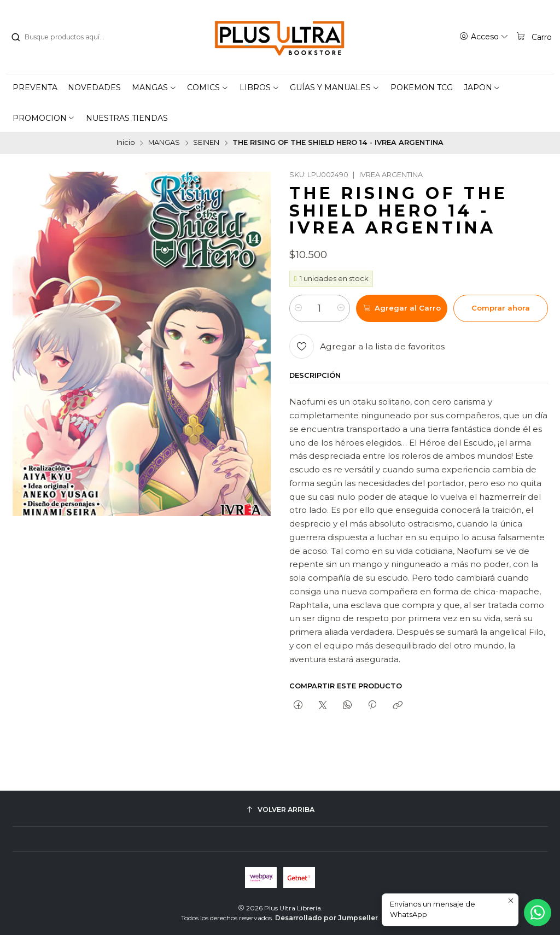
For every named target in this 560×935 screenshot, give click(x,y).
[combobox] (66, 37)
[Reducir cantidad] (298, 308)
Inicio (126, 143)
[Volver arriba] (280, 810)
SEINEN (206, 143)
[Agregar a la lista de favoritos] (367, 346)
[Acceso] (484, 37)
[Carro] (534, 37)
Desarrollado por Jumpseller (326, 918)
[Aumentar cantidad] (341, 308)
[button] (154, 87)
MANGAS (164, 143)
